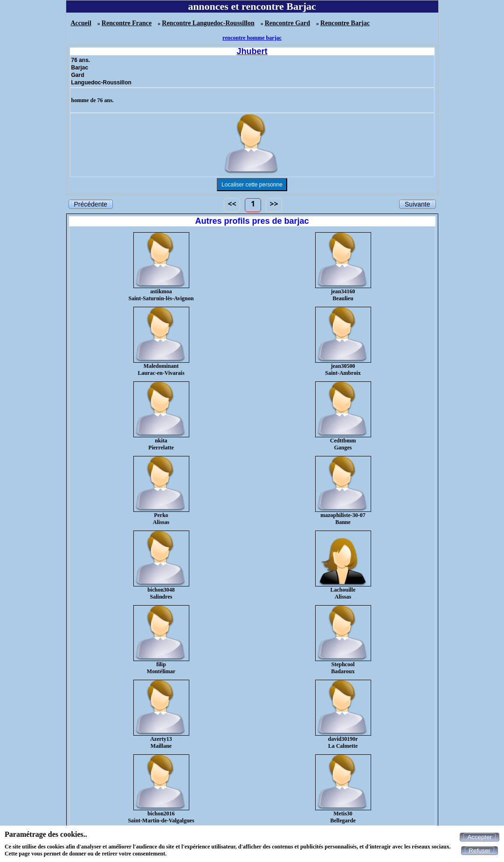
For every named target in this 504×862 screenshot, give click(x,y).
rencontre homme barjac (252, 38)
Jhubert (252, 51)
